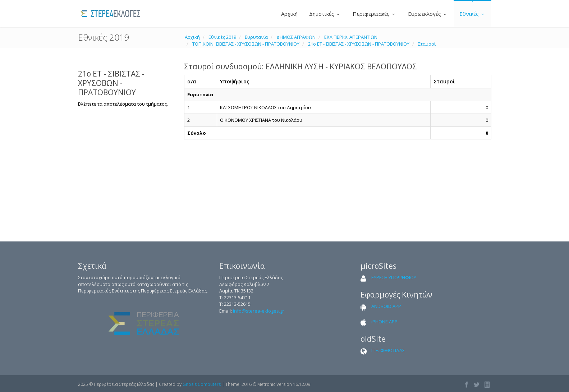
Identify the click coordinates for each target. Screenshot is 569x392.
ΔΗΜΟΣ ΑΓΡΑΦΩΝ (296, 37)
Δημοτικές (325, 14)
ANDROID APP (386, 306)
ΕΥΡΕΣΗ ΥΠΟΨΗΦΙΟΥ (394, 277)
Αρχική (289, 14)
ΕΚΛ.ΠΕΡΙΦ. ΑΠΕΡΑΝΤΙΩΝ (351, 37)
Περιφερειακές (375, 14)
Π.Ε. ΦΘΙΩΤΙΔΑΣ (388, 350)
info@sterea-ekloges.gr (259, 311)
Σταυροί (427, 44)
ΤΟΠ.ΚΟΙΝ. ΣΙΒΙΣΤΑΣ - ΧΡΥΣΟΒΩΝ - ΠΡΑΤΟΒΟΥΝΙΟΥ (246, 44)
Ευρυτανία (256, 37)
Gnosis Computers (202, 384)
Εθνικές (472, 14)
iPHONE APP (384, 322)
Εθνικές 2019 (222, 37)
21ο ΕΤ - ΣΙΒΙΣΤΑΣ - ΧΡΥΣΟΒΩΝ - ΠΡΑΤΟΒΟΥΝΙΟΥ (359, 44)
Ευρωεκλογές (428, 14)
